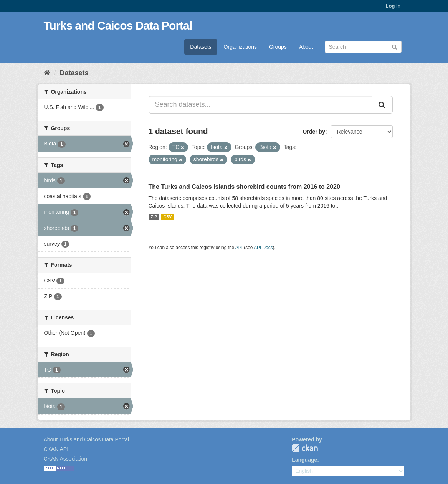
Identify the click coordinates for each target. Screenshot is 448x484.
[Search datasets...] (260, 105)
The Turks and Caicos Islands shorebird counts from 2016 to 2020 (244, 187)
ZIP (154, 217)
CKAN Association (66, 459)
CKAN (305, 448)
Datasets (201, 47)
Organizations (240, 47)
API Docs (263, 248)
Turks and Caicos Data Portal (118, 26)
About (306, 47)
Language (304, 460)
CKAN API (56, 449)
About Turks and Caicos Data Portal (87, 439)
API (239, 248)
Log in (393, 6)
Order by (314, 132)
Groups (278, 47)
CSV (168, 217)
